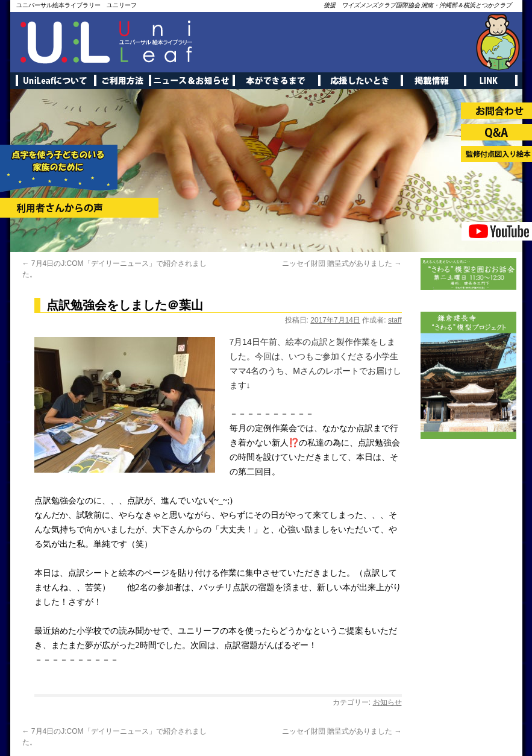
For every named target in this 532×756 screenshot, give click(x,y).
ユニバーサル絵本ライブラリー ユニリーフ (77, 5)
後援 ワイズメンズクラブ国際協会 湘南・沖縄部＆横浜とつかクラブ (418, 5)
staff (395, 320)
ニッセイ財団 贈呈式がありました (342, 263)
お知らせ (387, 702)
